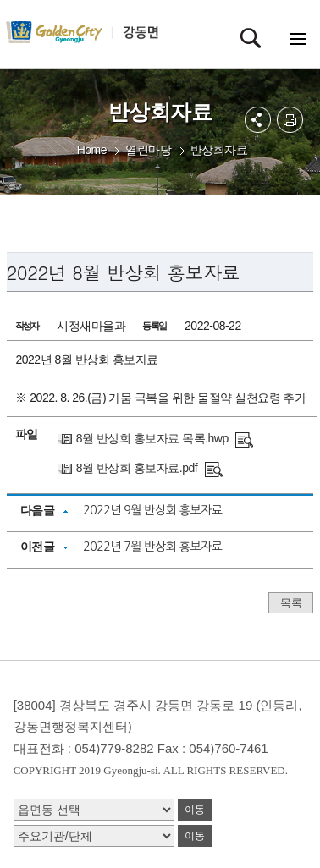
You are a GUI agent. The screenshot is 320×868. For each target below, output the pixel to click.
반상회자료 (219, 150)
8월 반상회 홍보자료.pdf (137, 468)
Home (92, 150)
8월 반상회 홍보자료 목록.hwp (152, 438)
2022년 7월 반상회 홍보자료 (152, 547)
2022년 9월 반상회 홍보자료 (152, 510)
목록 (291, 603)
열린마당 (148, 150)
